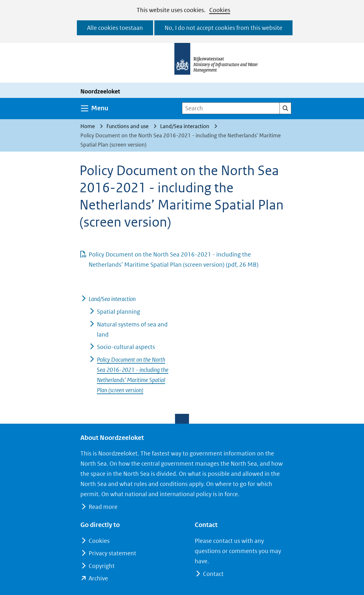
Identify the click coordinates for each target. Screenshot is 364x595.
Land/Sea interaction (112, 299)
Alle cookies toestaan (115, 28)
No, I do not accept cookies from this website (223, 28)
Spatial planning (118, 312)
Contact (213, 574)
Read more (103, 507)
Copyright (102, 566)
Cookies (220, 10)
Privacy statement (112, 553)
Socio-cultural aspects (126, 347)
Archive (98, 578)
